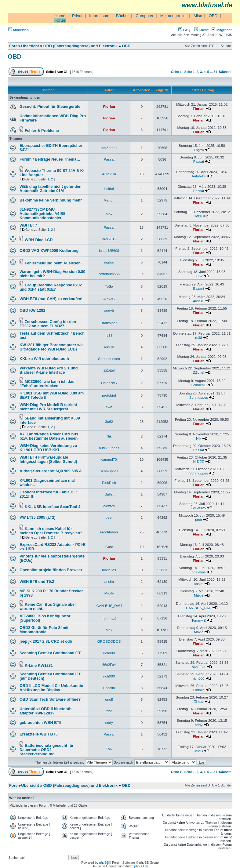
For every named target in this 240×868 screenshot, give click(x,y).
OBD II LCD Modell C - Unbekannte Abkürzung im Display (51, 688)
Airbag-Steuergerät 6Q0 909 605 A (51, 471)
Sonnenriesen (109, 359)
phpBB (104, 863)
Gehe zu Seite (182, 72)
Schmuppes (199, 397)
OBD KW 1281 (32, 311)
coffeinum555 (109, 274)
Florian (109, 106)
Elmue (199, 701)
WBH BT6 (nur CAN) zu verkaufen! (51, 299)
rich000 (109, 653)
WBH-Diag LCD (39, 240)
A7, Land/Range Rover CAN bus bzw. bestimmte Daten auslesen (49, 436)
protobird (109, 395)
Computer (145, 16)
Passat (109, 159)
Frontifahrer (109, 532)
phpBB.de (141, 866)
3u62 (199, 276)
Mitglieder (222, 30)
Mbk (109, 214)
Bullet (109, 494)
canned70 (109, 459)
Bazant (198, 288)
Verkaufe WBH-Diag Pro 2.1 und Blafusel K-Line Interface (49, 370)
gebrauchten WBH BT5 (40, 723)
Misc (198, 16)
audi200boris (109, 448)
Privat (77, 16)
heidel (109, 189)
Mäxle (109, 593)
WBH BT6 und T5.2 (37, 582)
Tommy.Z (109, 618)
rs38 (109, 335)
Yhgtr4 (198, 150)
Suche (202, 30)
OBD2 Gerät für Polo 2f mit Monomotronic (44, 630)
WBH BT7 (28, 225)
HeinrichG (109, 383)
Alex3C (109, 299)
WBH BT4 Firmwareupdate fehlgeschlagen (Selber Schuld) (48, 459)
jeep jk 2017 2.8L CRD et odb (46, 641)
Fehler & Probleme (42, 131)
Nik (109, 436)
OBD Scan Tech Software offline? (50, 699)
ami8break (109, 148)
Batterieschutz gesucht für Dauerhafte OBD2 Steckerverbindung (47, 750)
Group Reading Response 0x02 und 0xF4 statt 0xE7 (51, 287)
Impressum (99, 16)
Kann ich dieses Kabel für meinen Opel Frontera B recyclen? (51, 531)
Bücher (122, 16)
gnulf (109, 699)
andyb (109, 310)
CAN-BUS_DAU (109, 606)
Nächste (225, 72)
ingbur (109, 262)
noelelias (109, 570)
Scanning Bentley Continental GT (50, 653)
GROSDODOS (109, 641)
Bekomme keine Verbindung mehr (51, 200)
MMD (199, 751)
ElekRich (109, 483)
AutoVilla (109, 174)
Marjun (109, 200)
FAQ (184, 30)
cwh (109, 407)
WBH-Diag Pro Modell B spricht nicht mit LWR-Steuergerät (48, 407)
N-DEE (198, 461)
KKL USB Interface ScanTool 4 (53, 507)
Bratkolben (109, 323)
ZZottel (109, 370)
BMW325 (199, 508)
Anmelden (18, 30)
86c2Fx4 (109, 665)
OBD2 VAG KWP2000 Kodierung (49, 251)
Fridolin (109, 688)
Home (60, 16)
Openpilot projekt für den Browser (51, 570)
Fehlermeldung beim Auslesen (53, 263)
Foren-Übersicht (24, 46)
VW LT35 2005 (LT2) (38, 518)
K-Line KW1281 (39, 666)
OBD (213, 16)
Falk (109, 749)
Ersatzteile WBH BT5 (38, 734)
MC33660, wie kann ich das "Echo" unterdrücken (47, 384)
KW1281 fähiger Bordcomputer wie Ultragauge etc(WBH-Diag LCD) (52, 347)
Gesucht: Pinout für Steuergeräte (50, 107)
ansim (109, 581)
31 (215, 72)
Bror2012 (109, 239)
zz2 (109, 711)
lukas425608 (109, 251)
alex (109, 630)
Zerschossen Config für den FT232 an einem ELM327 (48, 324)
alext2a (109, 506)
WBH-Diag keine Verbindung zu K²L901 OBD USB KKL (48, 448)
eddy (109, 723)
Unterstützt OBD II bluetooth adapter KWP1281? (45, 711)
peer (109, 517)
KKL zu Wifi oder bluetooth (44, 359)
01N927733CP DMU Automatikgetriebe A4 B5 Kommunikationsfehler (42, 214)
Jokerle (109, 347)
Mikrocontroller (174, 16)
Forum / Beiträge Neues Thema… (50, 159)
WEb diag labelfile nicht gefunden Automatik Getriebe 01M (51, 189)
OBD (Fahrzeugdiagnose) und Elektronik (80, 46)
